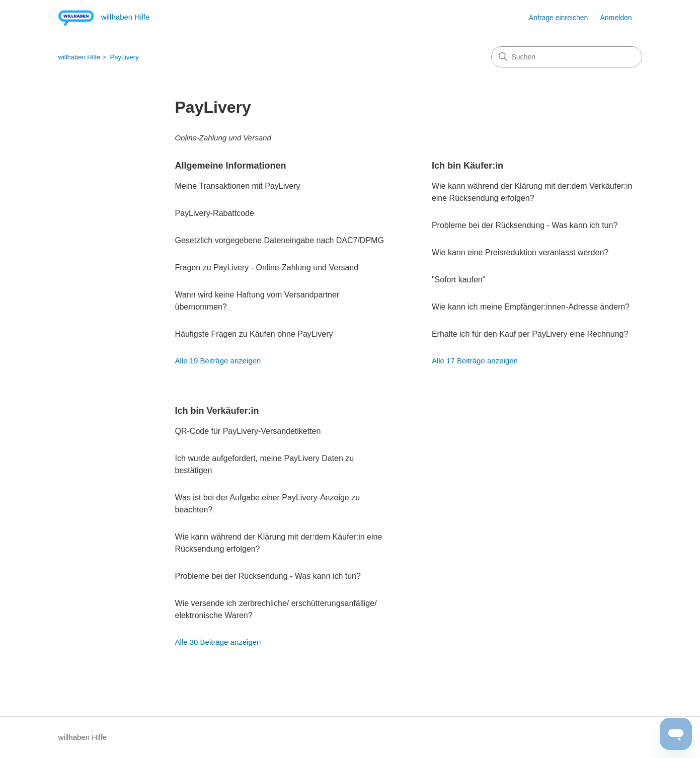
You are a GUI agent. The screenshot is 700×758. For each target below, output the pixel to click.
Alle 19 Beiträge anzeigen (218, 361)
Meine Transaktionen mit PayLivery (238, 186)
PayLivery (125, 57)
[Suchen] (567, 57)
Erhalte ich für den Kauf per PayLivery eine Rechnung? (530, 334)
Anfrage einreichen (559, 18)
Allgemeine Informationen (231, 166)
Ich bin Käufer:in (468, 166)
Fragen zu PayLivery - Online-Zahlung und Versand (267, 268)
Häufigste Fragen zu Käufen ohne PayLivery (254, 334)
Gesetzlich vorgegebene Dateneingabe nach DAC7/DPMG (280, 240)
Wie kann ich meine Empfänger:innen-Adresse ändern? (531, 307)
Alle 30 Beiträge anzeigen (218, 642)
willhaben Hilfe (80, 57)
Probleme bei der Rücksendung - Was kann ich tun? (525, 225)
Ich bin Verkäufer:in (217, 411)
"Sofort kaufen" (459, 280)
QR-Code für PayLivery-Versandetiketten (248, 431)
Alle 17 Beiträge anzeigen (475, 361)
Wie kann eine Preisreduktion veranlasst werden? (520, 252)
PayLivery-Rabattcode (215, 213)
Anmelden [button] (616, 18)
